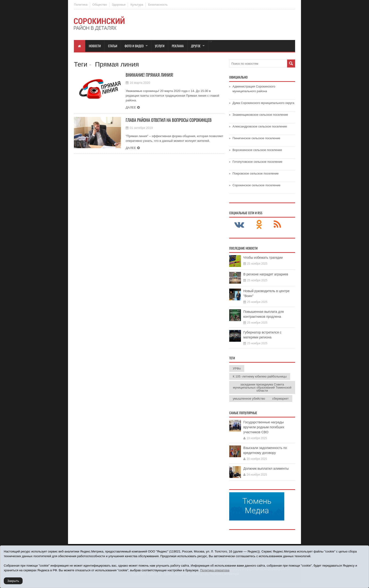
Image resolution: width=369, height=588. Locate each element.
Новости (95, 46)
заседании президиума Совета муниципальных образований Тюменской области (262, 387)
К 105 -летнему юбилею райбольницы (260, 376)
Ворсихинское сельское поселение (257, 150)
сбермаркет (280, 399)
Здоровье (119, 5)
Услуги (160, 46)
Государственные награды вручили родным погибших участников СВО (264, 427)
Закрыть (13, 581)
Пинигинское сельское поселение (256, 138)
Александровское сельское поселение (260, 126)
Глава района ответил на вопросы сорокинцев (169, 120)
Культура (137, 5)
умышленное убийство (249, 399)
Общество (100, 5)
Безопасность (158, 5)
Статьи (113, 46)
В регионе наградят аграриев (266, 274)
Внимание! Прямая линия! (149, 75)
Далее (131, 107)
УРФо (237, 368)
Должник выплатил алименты (266, 469)
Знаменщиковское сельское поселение (260, 115)
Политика (81, 5)
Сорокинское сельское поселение (257, 185)
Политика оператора (215, 570)
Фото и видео (134, 46)
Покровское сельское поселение (256, 173)
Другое (196, 46)
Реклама (178, 46)
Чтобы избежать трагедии (263, 258)
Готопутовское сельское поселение (257, 162)
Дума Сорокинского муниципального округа (263, 103)
